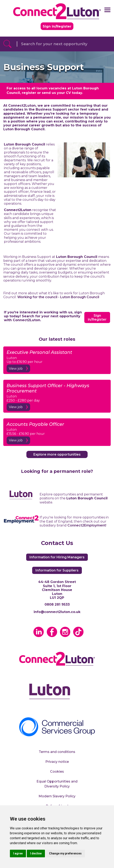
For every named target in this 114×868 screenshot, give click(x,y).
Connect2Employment (87, 525)
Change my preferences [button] (65, 853)
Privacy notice (57, 762)
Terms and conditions (57, 752)
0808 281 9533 (57, 604)
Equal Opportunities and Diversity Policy (57, 784)
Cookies (57, 772)
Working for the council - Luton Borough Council (58, 297)
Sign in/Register (57, 26)
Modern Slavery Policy (57, 796)
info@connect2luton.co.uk (57, 612)
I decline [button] (36, 853)
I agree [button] (18, 853)
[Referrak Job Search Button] (7, 44)
